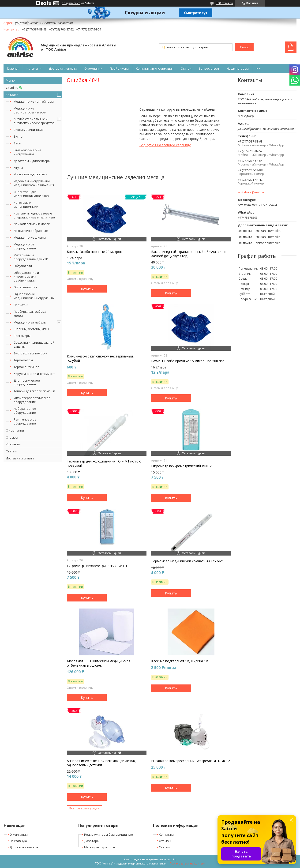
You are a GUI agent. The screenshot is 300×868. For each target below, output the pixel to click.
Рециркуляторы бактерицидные (109, 834)
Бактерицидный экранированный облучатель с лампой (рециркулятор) (189, 254)
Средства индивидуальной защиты (34, 344)
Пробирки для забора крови (30, 314)
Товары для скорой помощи (34, 391)
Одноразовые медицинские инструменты (34, 296)
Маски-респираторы (99, 847)
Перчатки (21, 305)
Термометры (23, 360)
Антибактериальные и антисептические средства (34, 121)
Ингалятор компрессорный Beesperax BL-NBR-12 (191, 761)
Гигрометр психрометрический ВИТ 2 (181, 466)
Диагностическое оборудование (27, 382)
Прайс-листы (119, 68)
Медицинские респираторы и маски (30, 110)
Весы (17, 143)
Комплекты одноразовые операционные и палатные (34, 215)
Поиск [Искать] (244, 47)
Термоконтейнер (26, 367)
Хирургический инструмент (34, 374)
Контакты (13, 444)
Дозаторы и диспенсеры (32, 161)
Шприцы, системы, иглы (31, 329)
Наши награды (238, 68)
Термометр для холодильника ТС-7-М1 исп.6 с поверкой (104, 463)
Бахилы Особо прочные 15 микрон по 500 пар (188, 361)
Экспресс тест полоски (30, 353)
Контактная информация (155, 68)
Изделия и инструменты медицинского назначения (34, 183)
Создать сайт (71, 3)
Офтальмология (25, 287)
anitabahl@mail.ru (251, 192)
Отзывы (12, 437)
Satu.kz (171, 859)
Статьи (186, 68)
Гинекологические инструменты (27, 152)
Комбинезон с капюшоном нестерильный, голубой (100, 358)
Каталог (32, 68)
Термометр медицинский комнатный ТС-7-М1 (188, 561)
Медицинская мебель (30, 322)
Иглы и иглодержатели (30, 174)
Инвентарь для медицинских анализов (31, 194)
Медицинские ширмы (30, 237)
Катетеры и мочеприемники (26, 205)
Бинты (18, 136)
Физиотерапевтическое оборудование (32, 400)
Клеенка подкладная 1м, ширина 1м (180, 661)
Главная (13, 68)
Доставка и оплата (63, 68)
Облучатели (23, 266)
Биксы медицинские (29, 130)
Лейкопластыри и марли (32, 224)
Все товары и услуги (84, 808)
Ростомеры (22, 336)
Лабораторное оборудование (25, 411)
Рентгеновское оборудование (25, 421)
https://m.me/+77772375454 (257, 205)
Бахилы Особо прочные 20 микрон (94, 252)
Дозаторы (92, 841)
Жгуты (18, 168)
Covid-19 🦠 (14, 88)
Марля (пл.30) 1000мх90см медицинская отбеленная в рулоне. (99, 663)
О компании (93, 68)
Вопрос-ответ (209, 68)
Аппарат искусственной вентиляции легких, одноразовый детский (102, 763)
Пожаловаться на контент (187, 863)
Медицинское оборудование (25, 246)
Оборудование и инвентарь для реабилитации (26, 277)
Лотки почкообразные (31, 231)
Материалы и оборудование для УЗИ (31, 257)
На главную (18, 841)
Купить (87, 289)
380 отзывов (224, 3)
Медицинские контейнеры (34, 101)
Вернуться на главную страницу (165, 145)
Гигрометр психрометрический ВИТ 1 (97, 566)
